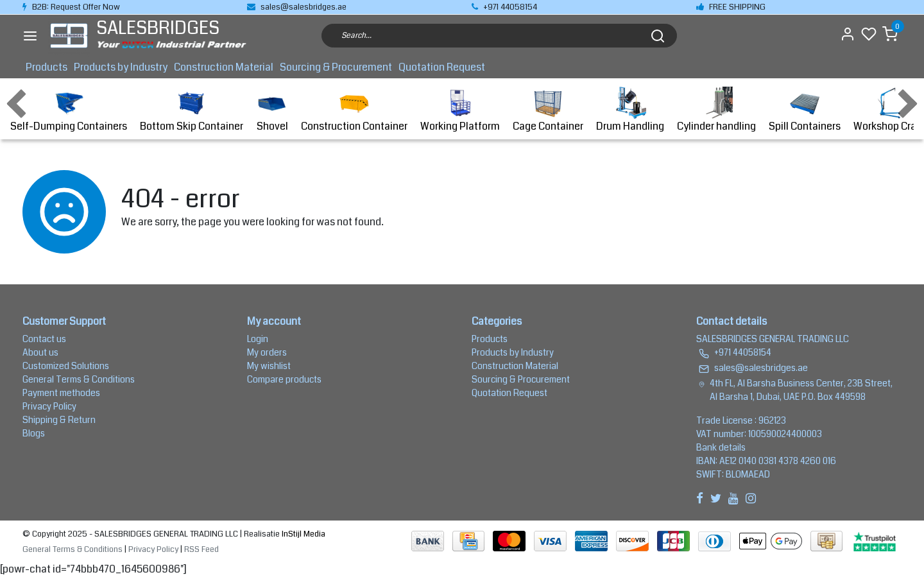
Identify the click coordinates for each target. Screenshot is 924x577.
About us (40, 352)
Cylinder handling (716, 110)
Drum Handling (630, 110)
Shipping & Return (59, 420)
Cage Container (548, 110)
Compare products (284, 379)
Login (258, 339)
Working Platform (460, 110)
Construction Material (224, 67)
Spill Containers (805, 110)
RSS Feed (201, 549)
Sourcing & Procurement (336, 67)
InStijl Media (303, 534)
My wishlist (269, 366)
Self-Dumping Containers (69, 110)
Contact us (44, 339)
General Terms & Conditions (79, 379)
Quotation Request (442, 67)
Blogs (34, 433)
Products (47, 67)
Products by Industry (121, 67)
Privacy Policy (49, 406)
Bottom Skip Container (192, 110)
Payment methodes (61, 393)
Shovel (272, 110)
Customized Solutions (66, 366)
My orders (267, 352)
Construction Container (354, 110)
